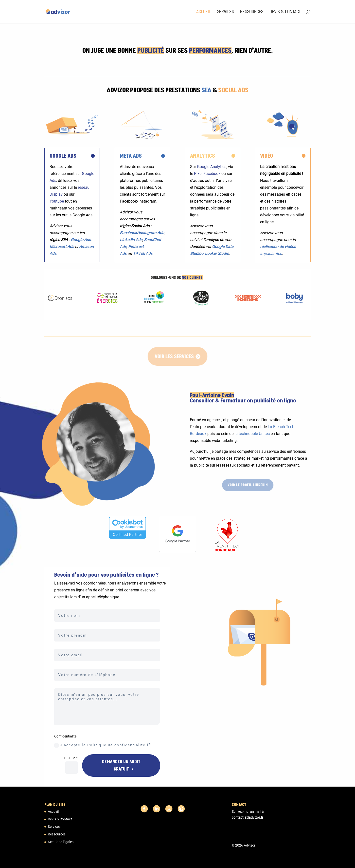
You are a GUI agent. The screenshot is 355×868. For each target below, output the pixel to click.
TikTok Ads (143, 254)
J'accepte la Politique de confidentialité (103, 745)
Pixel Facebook (207, 174)
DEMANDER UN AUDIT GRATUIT (121, 765)
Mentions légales (61, 842)
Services (225, 12)
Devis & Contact (285, 12)
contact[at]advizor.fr (248, 817)
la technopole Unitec (252, 434)
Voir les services (174, 356)
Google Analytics (212, 167)
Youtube (57, 201)
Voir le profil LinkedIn (248, 485)
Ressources (252, 12)
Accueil (204, 12)
